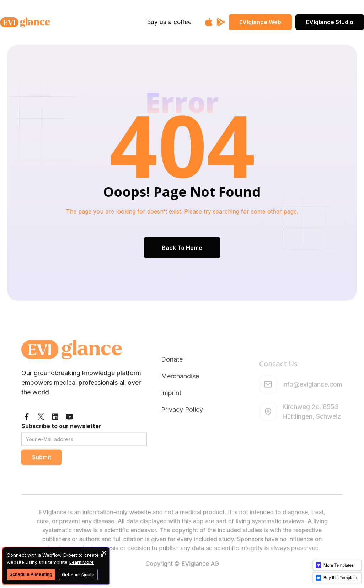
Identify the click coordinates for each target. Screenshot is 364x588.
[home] (42, 22)
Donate (172, 381)
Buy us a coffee (169, 22)
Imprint (171, 414)
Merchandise (180, 398)
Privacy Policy (182, 431)
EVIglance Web (260, 22)
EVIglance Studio (330, 22)
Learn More (82, 562)
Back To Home (182, 246)
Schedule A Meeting (31, 574)
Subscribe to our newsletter (61, 441)
